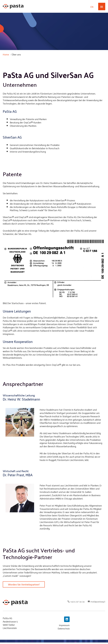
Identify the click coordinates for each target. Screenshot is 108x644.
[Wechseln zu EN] (92, 7)
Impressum (64, 627)
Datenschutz (63, 630)
